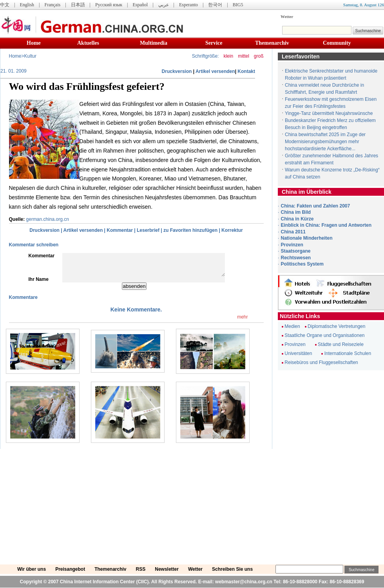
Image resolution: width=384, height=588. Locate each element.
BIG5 (238, 5)
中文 (5, 5)
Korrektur (232, 230)
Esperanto (188, 5)
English (27, 5)
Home (34, 43)
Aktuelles (88, 43)
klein (228, 56)
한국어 (215, 5)
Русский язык (109, 5)
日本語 (78, 5)
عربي (164, 5)
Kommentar (120, 230)
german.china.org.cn (48, 219)
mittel (244, 56)
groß (259, 56)
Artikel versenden (215, 71)
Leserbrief (148, 230)
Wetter (287, 16)
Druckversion (177, 71)
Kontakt (246, 71)
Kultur (30, 56)
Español (140, 5)
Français (52, 5)
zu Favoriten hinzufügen (190, 230)
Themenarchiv (272, 43)
